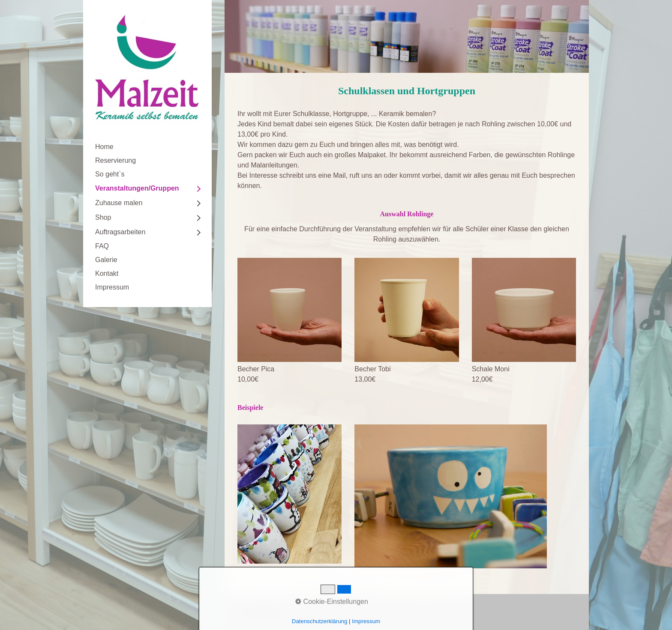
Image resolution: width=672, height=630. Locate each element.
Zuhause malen (119, 203)
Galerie (106, 260)
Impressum (112, 287)
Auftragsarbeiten (120, 232)
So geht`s (110, 174)
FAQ (102, 246)
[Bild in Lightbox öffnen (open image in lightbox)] (289, 310)
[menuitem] (147, 147)
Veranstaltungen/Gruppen (137, 188)
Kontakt (107, 273)
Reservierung (115, 160)
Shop (103, 217)
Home (104, 147)
